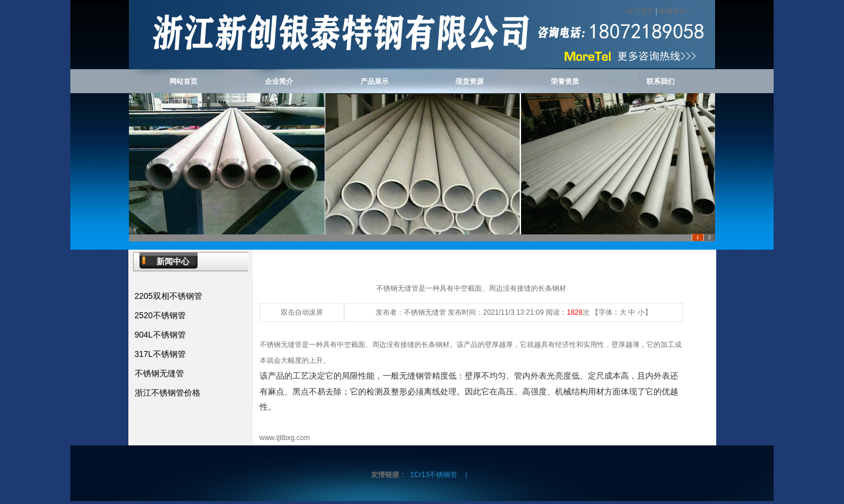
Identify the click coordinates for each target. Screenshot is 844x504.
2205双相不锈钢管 (169, 296)
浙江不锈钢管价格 (168, 393)
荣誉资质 (565, 81)
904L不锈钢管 (160, 335)
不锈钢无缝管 (159, 373)
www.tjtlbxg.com (285, 438)
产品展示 (375, 81)
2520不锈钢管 (160, 315)
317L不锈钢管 (160, 354)
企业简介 (279, 81)
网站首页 (183, 81)
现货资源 (469, 81)
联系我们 (661, 81)
